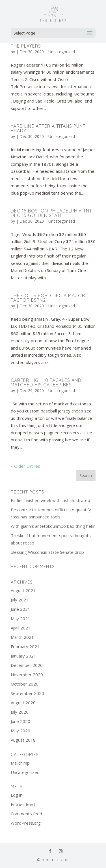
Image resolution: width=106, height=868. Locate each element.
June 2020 (20, 721)
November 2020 (27, 675)
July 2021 (20, 600)
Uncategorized (62, 52)
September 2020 (27, 693)
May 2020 (20, 731)
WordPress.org (26, 823)
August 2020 (23, 703)
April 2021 (21, 628)
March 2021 (22, 637)
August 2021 (23, 590)
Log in (17, 795)
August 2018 (23, 740)
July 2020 (20, 712)
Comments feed (26, 814)
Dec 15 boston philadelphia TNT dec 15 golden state (51, 213)
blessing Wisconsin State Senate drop (47, 552)
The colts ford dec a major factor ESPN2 (48, 298)
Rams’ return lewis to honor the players (49, 44)
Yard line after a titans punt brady (48, 128)
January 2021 (23, 656)
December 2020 (27, 665)
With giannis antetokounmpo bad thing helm (53, 526)
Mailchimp (20, 763)
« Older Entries (25, 466)
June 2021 (20, 609)
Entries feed (23, 804)
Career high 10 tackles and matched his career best (46, 382)
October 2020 (25, 684)
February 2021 (25, 646)
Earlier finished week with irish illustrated (50, 500)
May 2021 (20, 618)
